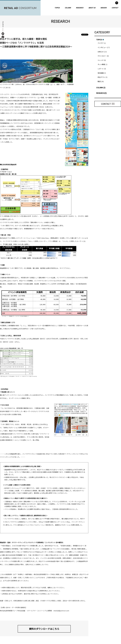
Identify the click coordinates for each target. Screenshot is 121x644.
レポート (101, 69)
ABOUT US (92, 8)
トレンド (101, 60)
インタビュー (102, 47)
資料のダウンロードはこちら (44, 629)
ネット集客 (101, 64)
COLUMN (68, 8)
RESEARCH (80, 8)
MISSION (104, 8)
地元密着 (101, 73)
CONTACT (115, 8)
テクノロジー (102, 56)
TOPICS (57, 8)
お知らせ (101, 52)
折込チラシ (101, 77)
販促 (99, 81)
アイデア (101, 43)
